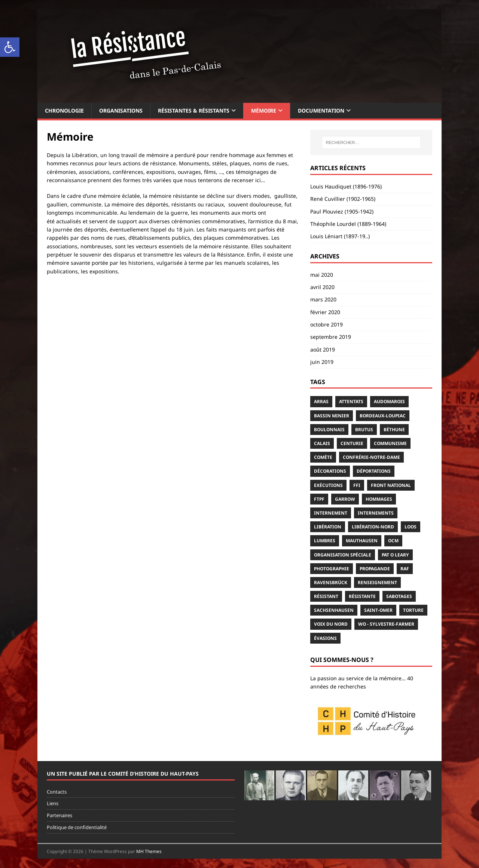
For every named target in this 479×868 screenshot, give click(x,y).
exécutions (328, 485)
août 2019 (323, 349)
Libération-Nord (373, 527)
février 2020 (325, 312)
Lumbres (325, 541)
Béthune (394, 430)
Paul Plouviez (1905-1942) (342, 211)
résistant (326, 596)
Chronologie (64, 111)
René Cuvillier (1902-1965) (343, 199)
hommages (379, 499)
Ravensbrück (331, 582)
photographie (332, 569)
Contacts (57, 792)
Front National (391, 485)
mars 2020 (323, 299)
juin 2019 (322, 362)
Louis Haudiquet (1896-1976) (346, 186)
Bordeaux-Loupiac (383, 416)
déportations (374, 471)
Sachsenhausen (334, 610)
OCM (393, 541)
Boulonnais (329, 430)
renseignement (377, 582)
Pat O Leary (395, 555)
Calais (322, 443)
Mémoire (264, 111)
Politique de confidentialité (77, 827)
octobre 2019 (327, 324)
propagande (375, 569)
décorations (330, 471)
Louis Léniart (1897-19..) (340, 236)
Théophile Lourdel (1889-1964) (348, 224)
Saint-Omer (378, 610)
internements (376, 513)
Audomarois (389, 401)
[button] (10, 47)
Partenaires (60, 815)
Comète (323, 457)
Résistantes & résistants (194, 111)
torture (413, 610)
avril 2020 (322, 287)
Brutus (364, 430)
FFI (357, 485)
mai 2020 (322, 275)
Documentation (321, 111)
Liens (53, 803)
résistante (362, 596)
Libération (328, 527)
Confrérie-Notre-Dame (371, 457)
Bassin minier (332, 416)
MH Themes (149, 851)
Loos (411, 527)
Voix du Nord (331, 624)
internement (331, 513)
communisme (390, 443)
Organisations (121, 111)
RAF (405, 569)
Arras (321, 401)
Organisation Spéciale (343, 555)
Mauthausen (362, 541)
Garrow (345, 499)
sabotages (399, 596)
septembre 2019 (331, 337)
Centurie (352, 443)
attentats (351, 401)
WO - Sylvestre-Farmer (386, 624)
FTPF (319, 499)
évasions (325, 638)
